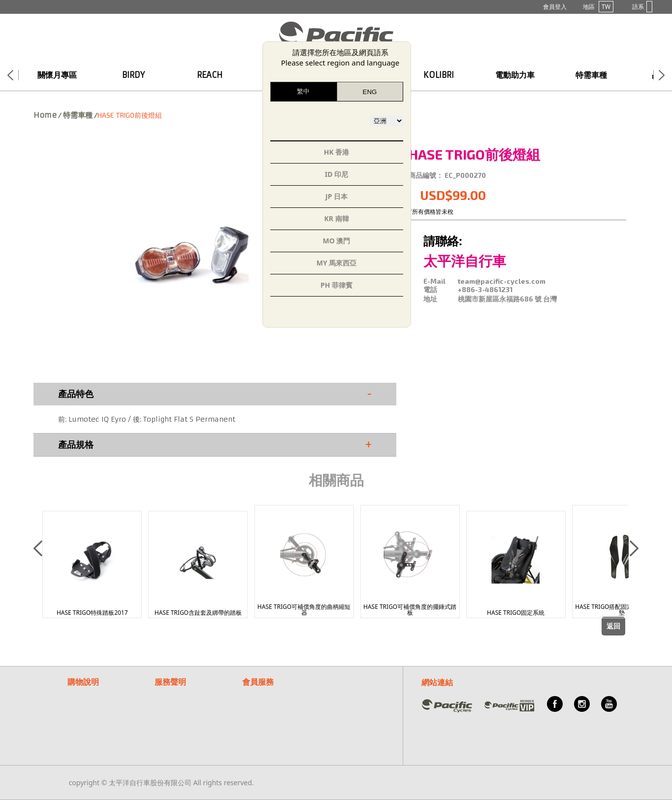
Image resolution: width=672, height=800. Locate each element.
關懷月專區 (57, 75)
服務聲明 (170, 682)
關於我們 (256, 717)
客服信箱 (256, 705)
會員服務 (258, 682)
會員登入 (555, 7)
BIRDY (133, 75)
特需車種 (591, 75)
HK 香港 (337, 152)
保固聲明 (168, 693)
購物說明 (83, 682)
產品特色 (215, 394)
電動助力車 (515, 75)
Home (45, 115)
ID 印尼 (336, 174)
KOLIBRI (439, 75)
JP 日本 (336, 196)
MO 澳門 (337, 241)
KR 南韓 (336, 218)
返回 (613, 626)
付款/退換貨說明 (93, 705)
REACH (210, 75)
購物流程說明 (88, 693)
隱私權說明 (172, 705)
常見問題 (256, 693)
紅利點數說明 (88, 717)
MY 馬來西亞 (337, 263)
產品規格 (215, 445)
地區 (598, 7)
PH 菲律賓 (336, 285)
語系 (642, 7)
